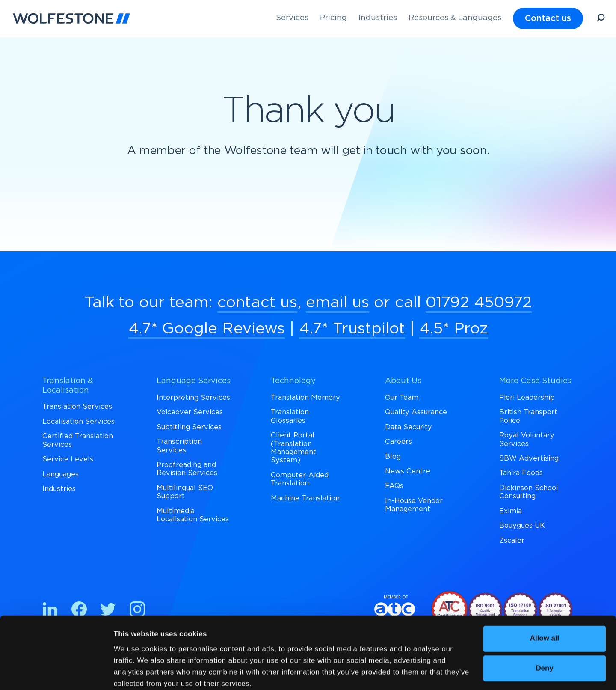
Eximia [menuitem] (511, 511)
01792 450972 (479, 303)
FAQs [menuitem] (394, 486)
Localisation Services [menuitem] (78, 422)
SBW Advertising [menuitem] (529, 458)
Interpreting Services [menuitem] (193, 398)
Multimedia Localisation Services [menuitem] (193, 515)
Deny (544, 631)
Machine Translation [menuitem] (305, 498)
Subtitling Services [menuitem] (189, 427)
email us (338, 303)
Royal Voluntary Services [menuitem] (527, 439)
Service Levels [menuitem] (68, 459)
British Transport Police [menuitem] (528, 416)
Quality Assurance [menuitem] (416, 412)
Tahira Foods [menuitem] (521, 473)
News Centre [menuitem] (408, 471)
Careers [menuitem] (398, 442)
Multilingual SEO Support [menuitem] (185, 492)
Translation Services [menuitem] (77, 407)
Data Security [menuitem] (409, 427)
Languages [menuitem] (61, 474)
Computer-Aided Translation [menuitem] (300, 479)
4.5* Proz (454, 329)
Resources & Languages (455, 18)
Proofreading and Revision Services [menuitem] (187, 469)
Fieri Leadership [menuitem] (527, 398)
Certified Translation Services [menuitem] (78, 440)
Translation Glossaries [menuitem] (290, 416)
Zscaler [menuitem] (512, 541)
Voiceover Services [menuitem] (190, 412)
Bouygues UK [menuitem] (522, 526)
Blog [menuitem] (393, 457)
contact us (257, 303)
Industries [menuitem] (59, 489)
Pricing (333, 18)
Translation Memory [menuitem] (305, 398)
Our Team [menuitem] (402, 398)
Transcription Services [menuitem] (179, 446)
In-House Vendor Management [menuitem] (414, 505)
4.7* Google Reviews (207, 329)
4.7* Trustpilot (352, 329)
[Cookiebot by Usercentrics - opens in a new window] (55, 672)
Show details (136, 672)
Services (292, 18)
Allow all (545, 601)
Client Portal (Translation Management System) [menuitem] (293, 448)
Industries (378, 18)
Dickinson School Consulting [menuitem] (529, 492)
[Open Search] (601, 19)
